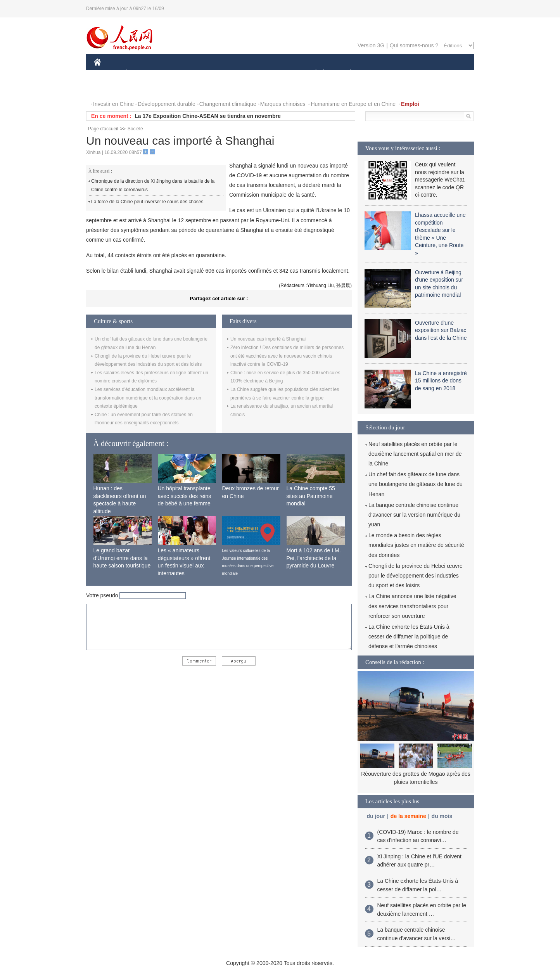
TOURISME (411, 73)
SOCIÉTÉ (312, 73)
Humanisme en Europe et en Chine (353, 104)
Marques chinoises (283, 104)
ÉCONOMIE (141, 73)
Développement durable (167, 104)
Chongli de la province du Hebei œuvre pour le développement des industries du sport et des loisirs (416, 576)
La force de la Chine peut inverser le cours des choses (147, 202)
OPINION (447, 73)
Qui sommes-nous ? (414, 45)
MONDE (176, 73)
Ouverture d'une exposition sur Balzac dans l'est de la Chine (441, 330)
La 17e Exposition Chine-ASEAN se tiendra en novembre (208, 116)
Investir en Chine (113, 104)
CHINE (107, 73)
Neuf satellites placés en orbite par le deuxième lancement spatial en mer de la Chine (415, 454)
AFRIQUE (209, 73)
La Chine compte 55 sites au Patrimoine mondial (311, 496)
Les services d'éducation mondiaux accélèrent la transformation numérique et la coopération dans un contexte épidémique (148, 398)
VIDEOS (141, 89)
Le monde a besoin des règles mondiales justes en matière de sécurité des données (416, 545)
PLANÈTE (347, 73)
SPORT (378, 73)
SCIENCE (243, 73)
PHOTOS (110, 89)
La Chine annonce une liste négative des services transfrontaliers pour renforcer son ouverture (412, 606)
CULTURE (278, 73)
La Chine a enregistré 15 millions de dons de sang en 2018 (441, 381)
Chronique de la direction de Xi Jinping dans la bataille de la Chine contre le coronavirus (153, 185)
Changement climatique (228, 104)
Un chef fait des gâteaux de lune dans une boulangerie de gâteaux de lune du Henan (416, 484)
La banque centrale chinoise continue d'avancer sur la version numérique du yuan (414, 515)
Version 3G (371, 45)
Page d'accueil (103, 129)
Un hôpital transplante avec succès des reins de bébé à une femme (185, 496)
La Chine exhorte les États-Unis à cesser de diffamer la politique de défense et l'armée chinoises (409, 636)
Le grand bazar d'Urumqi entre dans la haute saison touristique (122, 558)
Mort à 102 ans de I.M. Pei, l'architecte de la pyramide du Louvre (314, 558)
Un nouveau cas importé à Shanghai (268, 339)
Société (135, 129)
